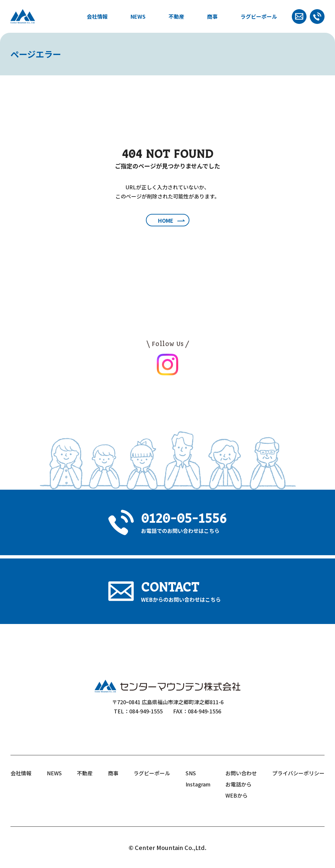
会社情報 (97, 16)
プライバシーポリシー (298, 773)
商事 (212, 16)
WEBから (237, 795)
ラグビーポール (259, 16)
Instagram (198, 784)
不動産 (176, 16)
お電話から (238, 784)
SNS (191, 773)
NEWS (138, 16)
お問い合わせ (241, 773)
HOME (166, 220)
